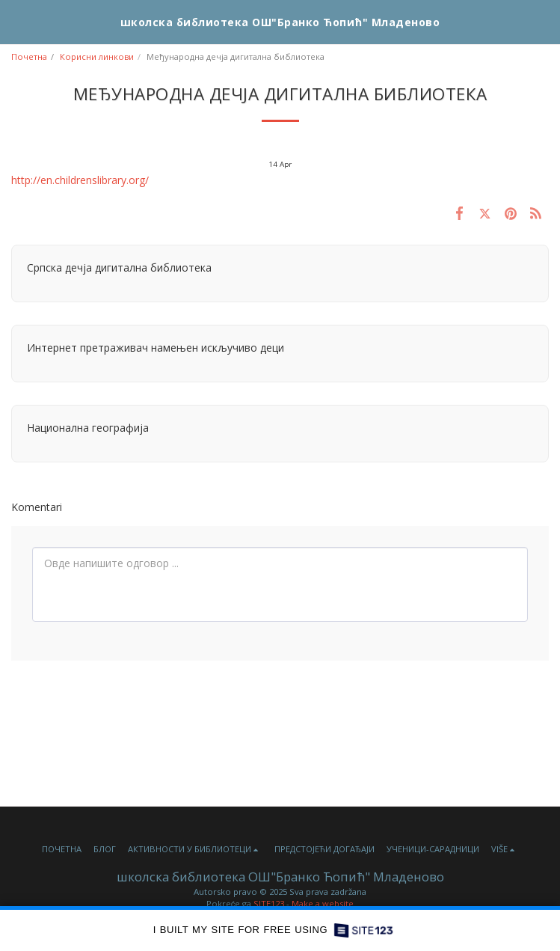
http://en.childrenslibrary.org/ (80, 180)
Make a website (323, 903)
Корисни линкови (97, 56)
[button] (16, 21)
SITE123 (269, 903)
